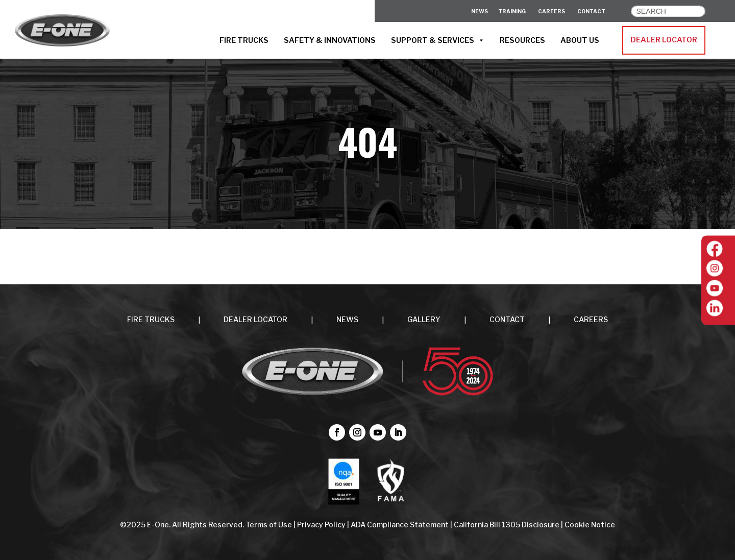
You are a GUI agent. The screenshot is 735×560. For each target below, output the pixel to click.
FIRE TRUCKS (244, 40)
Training (512, 11)
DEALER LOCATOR (664, 40)
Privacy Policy (321, 525)
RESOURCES (522, 40)
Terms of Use (269, 525)
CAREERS (552, 11)
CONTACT (591, 11)
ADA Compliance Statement (400, 525)
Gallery (424, 319)
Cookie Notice (590, 525)
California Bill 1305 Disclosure (507, 525)
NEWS (347, 319)
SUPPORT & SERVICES (438, 40)
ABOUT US (580, 40)
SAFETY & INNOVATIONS (330, 40)
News (480, 11)
